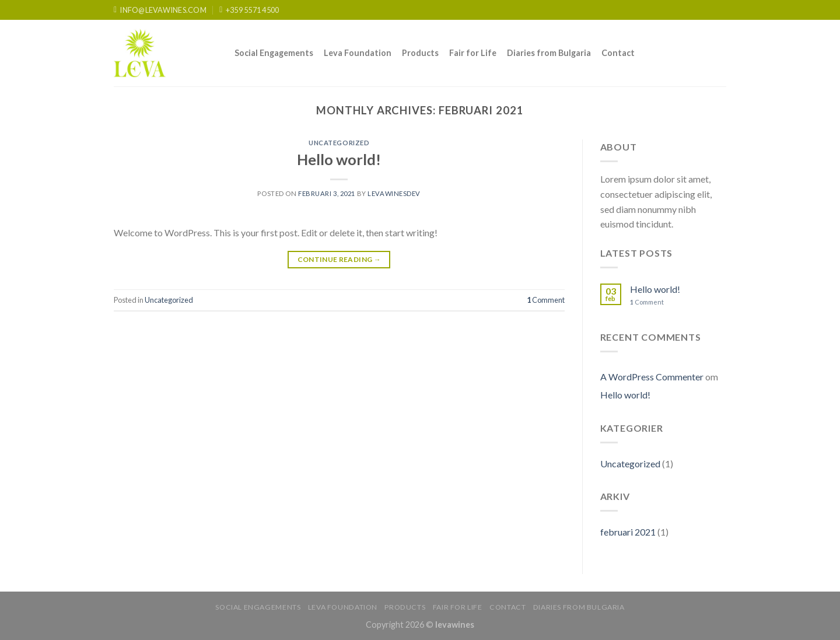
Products (420, 53)
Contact (618, 53)
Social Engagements (274, 53)
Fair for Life (473, 53)
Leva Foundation (358, 53)
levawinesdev (394, 193)
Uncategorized (339, 143)
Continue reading (339, 259)
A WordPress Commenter (652, 377)
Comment (546, 300)
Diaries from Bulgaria (549, 53)
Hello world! (339, 159)
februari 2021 (628, 532)
